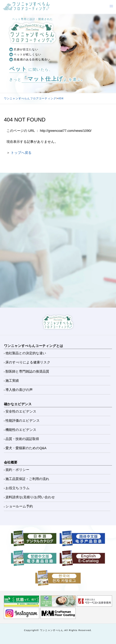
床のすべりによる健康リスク (28, 362)
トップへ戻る (21, 153)
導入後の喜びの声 (19, 390)
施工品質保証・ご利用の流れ (27, 479)
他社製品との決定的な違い (26, 353)
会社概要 (11, 462)
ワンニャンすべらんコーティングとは (34, 346)
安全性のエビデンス (21, 411)
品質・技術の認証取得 (22, 439)
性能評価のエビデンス (23, 421)
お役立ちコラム (18, 488)
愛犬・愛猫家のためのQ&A (26, 448)
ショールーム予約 (19, 506)
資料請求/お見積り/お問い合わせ (30, 497)
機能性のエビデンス (21, 430)
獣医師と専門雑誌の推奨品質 (27, 371)
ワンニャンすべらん (52, 630)
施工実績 (12, 381)
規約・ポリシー (17, 470)
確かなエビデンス (18, 404)
